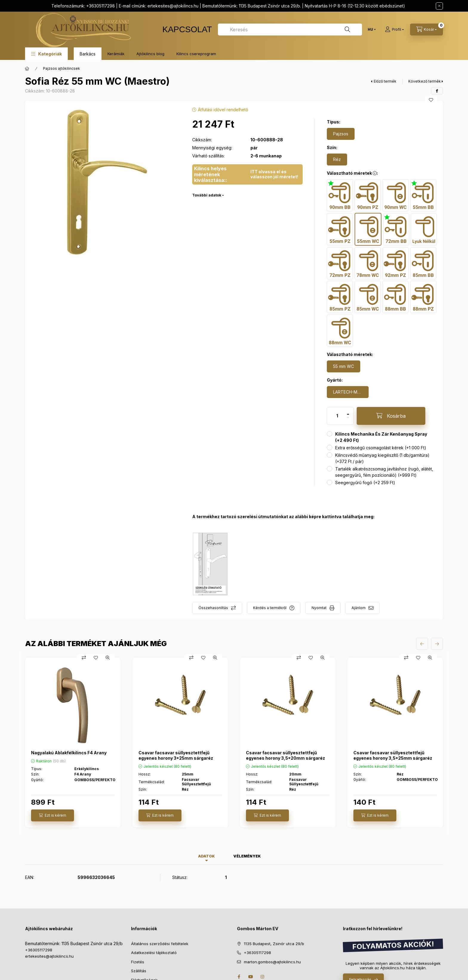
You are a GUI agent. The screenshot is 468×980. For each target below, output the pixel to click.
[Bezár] (439, 6)
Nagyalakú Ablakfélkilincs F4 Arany (69, 753)
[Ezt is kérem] (53, 815)
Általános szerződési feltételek (160, 944)
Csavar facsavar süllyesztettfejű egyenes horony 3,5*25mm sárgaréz (393, 755)
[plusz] (348, 414)
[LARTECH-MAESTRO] (348, 392)
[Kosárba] (391, 416)
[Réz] (337, 160)
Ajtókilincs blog (150, 54)
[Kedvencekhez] (431, 100)
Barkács (88, 54)
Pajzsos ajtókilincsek (61, 68)
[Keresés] (347, 30)
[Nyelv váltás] (370, 30)
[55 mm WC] (344, 366)
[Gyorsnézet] (108, 658)
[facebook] (437, 91)
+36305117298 (39, 950)
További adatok (207, 195)
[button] (46, 54)
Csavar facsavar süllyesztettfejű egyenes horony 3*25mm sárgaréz (176, 755)
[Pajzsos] (341, 134)
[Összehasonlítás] (84, 658)
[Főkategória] (27, 69)
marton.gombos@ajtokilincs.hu (272, 962)
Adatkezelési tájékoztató (154, 953)
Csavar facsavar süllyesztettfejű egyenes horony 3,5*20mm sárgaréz (285, 755)
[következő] (437, 644)
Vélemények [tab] (247, 856)
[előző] (422, 644)
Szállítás (139, 971)
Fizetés (138, 962)
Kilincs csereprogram (196, 54)
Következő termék (425, 81)
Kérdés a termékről (270, 608)
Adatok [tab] (207, 856)
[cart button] (427, 30)
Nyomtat (319, 608)
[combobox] (290, 30)
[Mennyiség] (337, 416)
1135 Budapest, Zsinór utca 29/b (274, 944)
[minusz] (348, 418)
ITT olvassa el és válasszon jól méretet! (274, 174)
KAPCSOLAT (187, 29)
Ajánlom (359, 608)
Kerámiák (116, 54)
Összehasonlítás (213, 608)
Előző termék (385, 81)
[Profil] (394, 30)
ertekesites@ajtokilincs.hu (173, 6)
